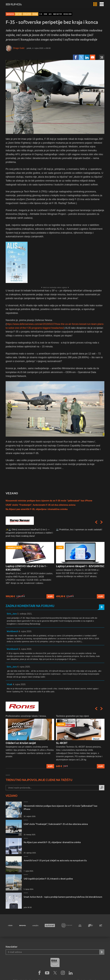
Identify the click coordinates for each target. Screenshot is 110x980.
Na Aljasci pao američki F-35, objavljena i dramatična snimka (37, 509)
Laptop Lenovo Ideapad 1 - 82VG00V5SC (80, 566)
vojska (35, 14)
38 (102, 57)
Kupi (50, 596)
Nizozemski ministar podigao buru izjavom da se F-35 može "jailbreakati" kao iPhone (49, 501)
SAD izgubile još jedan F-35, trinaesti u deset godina (48, 879)
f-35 (41, 14)
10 (20, 852)
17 (20, 889)
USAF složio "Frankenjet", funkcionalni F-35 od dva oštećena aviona (40, 505)
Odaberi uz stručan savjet (21, 743)
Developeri (27, 14)
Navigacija (10, 14)
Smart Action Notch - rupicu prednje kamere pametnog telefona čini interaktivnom (63, 897)
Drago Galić (19, 48)
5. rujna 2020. (25, 649)
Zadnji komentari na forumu (30, 606)
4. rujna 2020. (24, 667)
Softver (19, 14)
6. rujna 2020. (25, 631)
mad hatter (58, 14)
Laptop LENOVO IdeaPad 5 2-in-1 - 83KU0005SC (26, 568)
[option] (30, 563)
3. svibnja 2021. (25, 614)
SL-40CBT (62, 743)
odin (45, 14)
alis (50, 14)
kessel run (67, 14)
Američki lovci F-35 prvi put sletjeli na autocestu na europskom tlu (55, 860)
